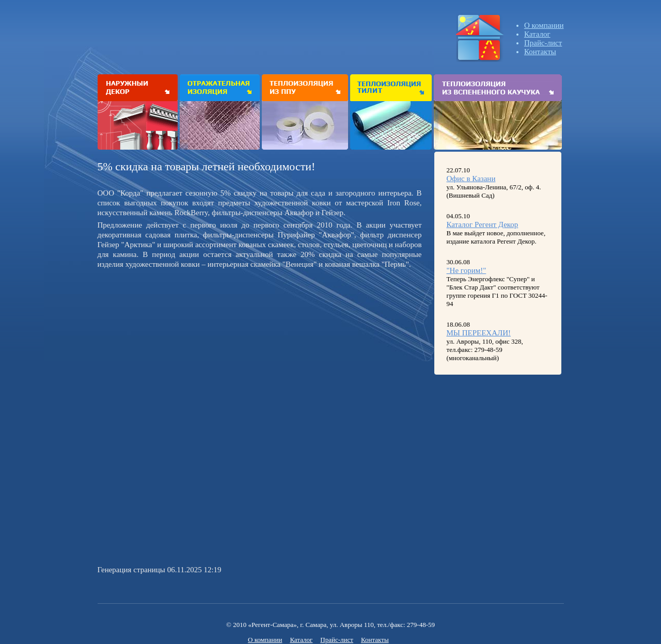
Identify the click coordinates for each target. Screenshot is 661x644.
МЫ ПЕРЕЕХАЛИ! (479, 333)
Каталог (537, 34)
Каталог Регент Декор (483, 224)
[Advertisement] (184, 344)
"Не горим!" (467, 270)
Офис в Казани (471, 179)
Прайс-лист (543, 43)
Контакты (540, 52)
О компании (544, 25)
